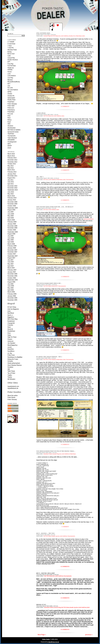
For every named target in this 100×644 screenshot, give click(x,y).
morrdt (10, 347)
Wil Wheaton (11, 379)
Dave (9, 327)
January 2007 (12, 272)
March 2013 (11, 156)
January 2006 (12, 296)
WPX (9, 144)
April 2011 (11, 184)
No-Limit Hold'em (13, 90)
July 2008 (10, 236)
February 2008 (12, 246)
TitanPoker (11, 134)
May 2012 (11, 166)
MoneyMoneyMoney (14, 82)
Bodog (10, 52)
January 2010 (12, 200)
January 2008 (12, 248)
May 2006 (11, 288)
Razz (9, 118)
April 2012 (11, 168)
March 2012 (11, 170)
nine (9, 86)
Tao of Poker (11, 373)
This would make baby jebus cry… (49, 283)
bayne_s (10, 315)
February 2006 (12, 294)
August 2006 (11, 282)
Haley (9, 335)
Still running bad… (44, 33)
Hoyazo (10, 339)
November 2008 (12, 228)
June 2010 (11, 192)
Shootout (10, 126)
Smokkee (10, 367)
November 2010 (12, 188)
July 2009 (10, 212)
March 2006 (11, 292)
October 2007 (12, 254)
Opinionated (11, 98)
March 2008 (11, 244)
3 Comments (65, 277)
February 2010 (12, 198)
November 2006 (12, 276)
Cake (9, 56)
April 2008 (11, 242)
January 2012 (12, 174)
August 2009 (11, 210)
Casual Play (11, 58)
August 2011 (11, 178)
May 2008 (11, 240)
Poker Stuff (11, 106)
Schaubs (10, 361)
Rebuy (10, 120)
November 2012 (12, 162)
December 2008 (12, 226)
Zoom (9, 148)
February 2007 (12, 270)
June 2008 (11, 238)
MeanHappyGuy (12, 345)
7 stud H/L (11, 48)
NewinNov (11, 349)
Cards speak (41, 113)
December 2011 (12, 176)
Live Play (10, 78)
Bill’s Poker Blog (12, 319)
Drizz (9, 333)
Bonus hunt (11, 54)
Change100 (11, 323)
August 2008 (11, 234)
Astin (9, 311)
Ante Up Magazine (13, 309)
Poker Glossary (12, 104)
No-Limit (10, 88)
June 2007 (11, 262)
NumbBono (11, 351)
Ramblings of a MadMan (15, 357)
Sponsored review (13, 132)
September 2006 (13, 280)
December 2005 (12, 298)
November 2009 (12, 204)
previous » (89, 635)
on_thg (10, 353)
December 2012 (12, 160)
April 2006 (11, 290)
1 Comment (65, 527)
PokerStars (11, 112)
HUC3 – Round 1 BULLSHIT (46, 573)
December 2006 (12, 274)
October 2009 (12, 206)
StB (9, 369)
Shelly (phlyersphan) (14, 363)
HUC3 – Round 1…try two (45, 533)
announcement (89, 219)
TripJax (10, 377)
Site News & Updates (14, 130)
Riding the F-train (13, 359)
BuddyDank (11, 321)
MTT (9, 84)
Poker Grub (11, 355)
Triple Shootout (12, 138)
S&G (9, 124)
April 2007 (11, 266)
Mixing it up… (42, 605)
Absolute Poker (12, 50)
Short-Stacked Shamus (15, 365)
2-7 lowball (11, 42)
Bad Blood (11, 313)
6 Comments (65, 567)
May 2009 (11, 216)
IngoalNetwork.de (13, 388)
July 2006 (10, 284)
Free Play (10, 64)
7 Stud (10, 46)
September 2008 (13, 232)
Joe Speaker (11, 343)
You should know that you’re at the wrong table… (56, 451)
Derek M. (10, 329)
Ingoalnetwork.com (13, 386)
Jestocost (10, 341)
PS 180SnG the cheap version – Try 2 (49, 357)
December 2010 (12, 186)
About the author (13, 396)
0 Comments (65, 107)
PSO (9, 116)
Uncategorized (12, 142)
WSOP (10, 146)
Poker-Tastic (53, 8)
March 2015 (11, 154)
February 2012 (12, 172)
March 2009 (11, 220)
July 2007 (10, 260)
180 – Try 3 (40, 177)
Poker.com (11, 108)
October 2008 (12, 230)
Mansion (10, 80)
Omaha (10, 94)
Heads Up (11, 68)
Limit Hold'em (12, 76)
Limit (9, 74)
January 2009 (12, 224)
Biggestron (11, 317)
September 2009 (13, 208)
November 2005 (12, 300)
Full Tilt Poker (12, 66)
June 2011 (11, 182)
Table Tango (11, 371)
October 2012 (12, 164)
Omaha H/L (11, 96)
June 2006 (11, 286)
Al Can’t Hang (12, 307)
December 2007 (12, 250)
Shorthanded (11, 128)
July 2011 (10, 180)
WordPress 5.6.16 (54, 642)
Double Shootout (13, 60)
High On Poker (12, 337)
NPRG (10, 92)
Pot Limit (10, 114)
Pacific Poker (12, 100)
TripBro (10, 375)
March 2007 (11, 268)
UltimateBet (11, 140)
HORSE (10, 70)
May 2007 (11, 264)
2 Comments (65, 170)
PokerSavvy (11, 110)
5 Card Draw (11, 44)
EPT (9, 62)
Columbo (10, 325)
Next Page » (42, 635)
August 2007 (11, 258)
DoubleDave (11, 331)
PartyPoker (11, 102)
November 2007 (12, 252)
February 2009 (12, 222)
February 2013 (12, 158)
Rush (9, 122)
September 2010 (13, 190)
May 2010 (11, 194)
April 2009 (11, 218)
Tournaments (12, 136)
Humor (10, 72)
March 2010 (11, 196)
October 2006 (12, 278)
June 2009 (11, 214)
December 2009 (12, 202)
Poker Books (11, 397)
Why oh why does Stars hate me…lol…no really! (55, 207)
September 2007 (13, 256)
